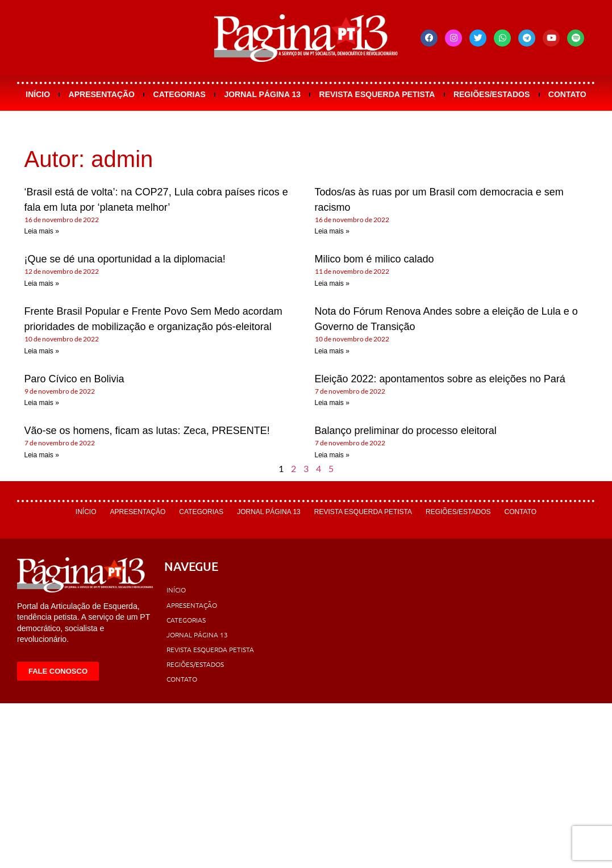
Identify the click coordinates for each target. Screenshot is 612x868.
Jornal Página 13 (262, 94)
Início (38, 94)
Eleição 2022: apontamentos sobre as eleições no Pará (440, 379)
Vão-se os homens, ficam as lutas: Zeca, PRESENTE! (147, 431)
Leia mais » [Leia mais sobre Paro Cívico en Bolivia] (42, 403)
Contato (567, 94)
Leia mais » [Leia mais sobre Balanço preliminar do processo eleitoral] (332, 455)
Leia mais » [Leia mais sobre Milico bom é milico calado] (332, 283)
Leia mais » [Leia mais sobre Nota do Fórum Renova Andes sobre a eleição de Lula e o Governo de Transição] (332, 351)
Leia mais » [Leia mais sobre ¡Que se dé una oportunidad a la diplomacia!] (42, 283)
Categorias (180, 94)
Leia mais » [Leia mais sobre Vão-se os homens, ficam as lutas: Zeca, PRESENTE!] (42, 455)
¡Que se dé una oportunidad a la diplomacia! (125, 259)
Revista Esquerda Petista (377, 94)
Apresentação (102, 94)
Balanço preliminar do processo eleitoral (406, 431)
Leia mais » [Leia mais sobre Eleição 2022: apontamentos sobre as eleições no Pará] (332, 403)
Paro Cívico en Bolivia (74, 379)
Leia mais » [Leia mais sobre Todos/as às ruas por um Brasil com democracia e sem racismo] (332, 231)
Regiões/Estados (492, 94)
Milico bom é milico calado (374, 259)
